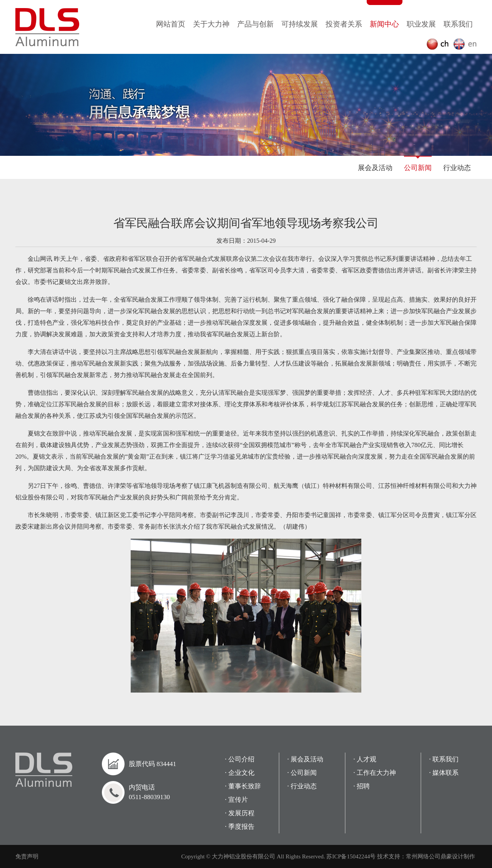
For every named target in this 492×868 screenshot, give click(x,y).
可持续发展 (300, 24)
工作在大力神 (376, 773)
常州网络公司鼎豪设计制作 (440, 856)
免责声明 (27, 856)
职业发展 (421, 24)
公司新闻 (418, 168)
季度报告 (241, 827)
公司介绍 (241, 759)
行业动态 (457, 168)
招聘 (363, 786)
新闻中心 (384, 24)
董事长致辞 (245, 786)
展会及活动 (375, 168)
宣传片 (238, 800)
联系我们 (458, 24)
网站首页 (171, 24)
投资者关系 (344, 24)
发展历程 (241, 813)
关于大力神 (211, 24)
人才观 (367, 759)
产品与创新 (255, 24)
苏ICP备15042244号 (351, 856)
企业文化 (241, 773)
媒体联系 (445, 773)
